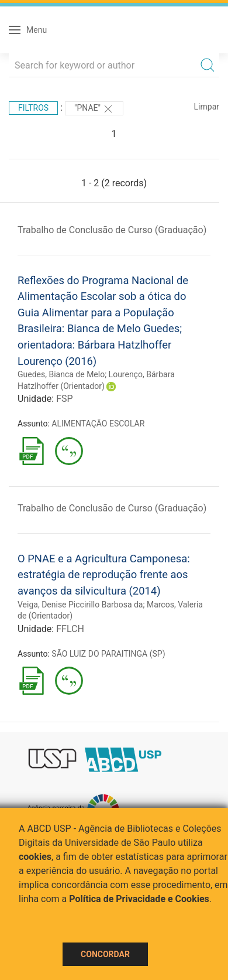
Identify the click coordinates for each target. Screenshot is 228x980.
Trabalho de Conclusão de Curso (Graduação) (112, 230)
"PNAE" (94, 109)
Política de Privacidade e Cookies (139, 899)
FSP (64, 399)
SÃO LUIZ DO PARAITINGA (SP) (108, 654)
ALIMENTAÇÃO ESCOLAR (98, 424)
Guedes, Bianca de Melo (61, 374)
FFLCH (70, 629)
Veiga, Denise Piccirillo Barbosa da (80, 605)
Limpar (207, 107)
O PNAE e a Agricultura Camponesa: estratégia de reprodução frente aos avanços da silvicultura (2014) (104, 575)
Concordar (105, 954)
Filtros (33, 108)
